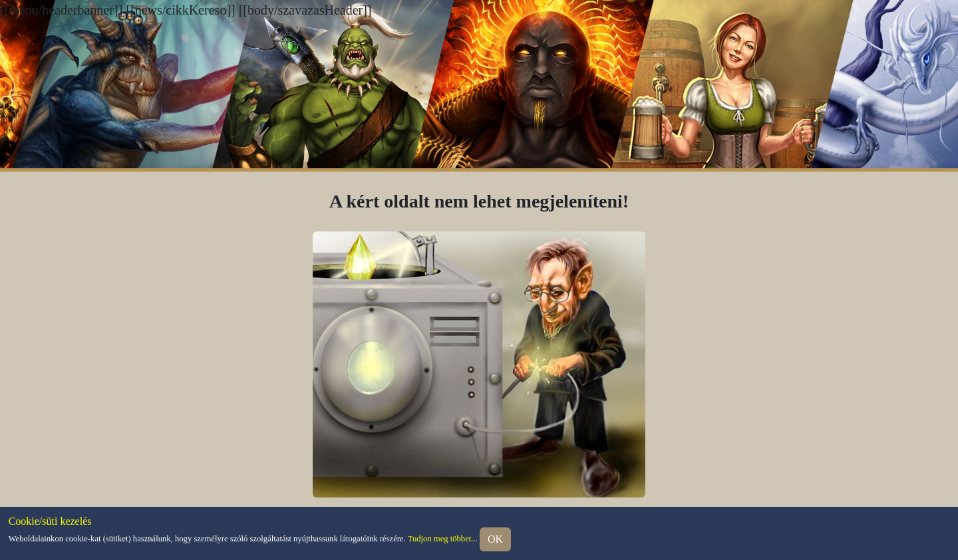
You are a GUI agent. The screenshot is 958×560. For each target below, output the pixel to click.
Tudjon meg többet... (443, 539)
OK (495, 539)
